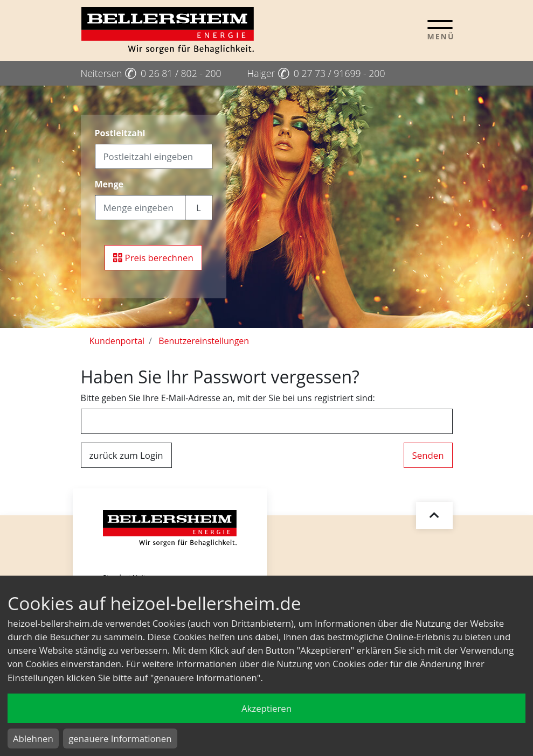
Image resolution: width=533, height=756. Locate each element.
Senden (428, 455)
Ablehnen (33, 738)
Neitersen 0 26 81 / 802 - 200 (151, 73)
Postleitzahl (120, 133)
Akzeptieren (266, 708)
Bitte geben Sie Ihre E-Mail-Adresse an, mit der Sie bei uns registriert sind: (228, 398)
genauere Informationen (120, 738)
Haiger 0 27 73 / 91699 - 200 (316, 73)
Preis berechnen (153, 258)
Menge (109, 184)
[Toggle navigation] (440, 30)
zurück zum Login (126, 455)
